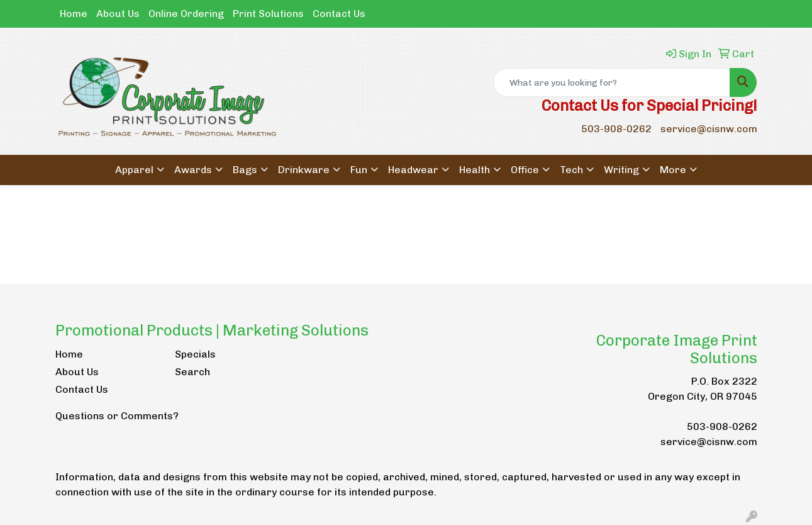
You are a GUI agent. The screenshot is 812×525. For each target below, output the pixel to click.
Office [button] (525, 170)
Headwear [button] (413, 170)
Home (74, 14)
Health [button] (475, 170)
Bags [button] (245, 170)
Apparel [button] (134, 170)
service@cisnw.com (709, 129)
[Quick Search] (612, 82)
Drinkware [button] (304, 170)
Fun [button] (359, 170)
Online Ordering (186, 14)
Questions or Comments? (117, 416)
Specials (195, 354)
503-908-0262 (616, 129)
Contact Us (339, 14)
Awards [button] (193, 170)
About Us (118, 14)
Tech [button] (571, 170)
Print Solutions (268, 14)
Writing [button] (621, 170)
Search (192, 372)
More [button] (673, 170)
